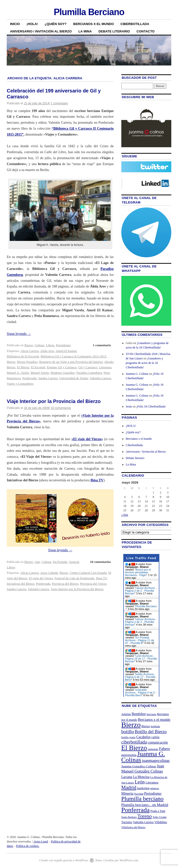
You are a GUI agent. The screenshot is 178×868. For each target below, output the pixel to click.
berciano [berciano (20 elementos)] (152, 714)
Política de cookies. (28, 846)
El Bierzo (23, 367)
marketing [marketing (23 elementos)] (143, 788)
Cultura (39, 345)
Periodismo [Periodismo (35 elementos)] (153, 793)
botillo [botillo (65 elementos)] (128, 732)
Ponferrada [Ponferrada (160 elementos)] (135, 810)
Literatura (105, 367)
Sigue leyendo (19, 334)
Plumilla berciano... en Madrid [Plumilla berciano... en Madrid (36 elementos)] (145, 805)
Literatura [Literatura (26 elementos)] (152, 782)
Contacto (145, 31)
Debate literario (114, 31)
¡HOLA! (32, 24)
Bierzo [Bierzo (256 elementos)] (131, 725)
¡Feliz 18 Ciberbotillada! (151, 406)
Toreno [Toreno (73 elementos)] (145, 816)
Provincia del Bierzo (65, 584)
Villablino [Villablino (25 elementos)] (161, 822)
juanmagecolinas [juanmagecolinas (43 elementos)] (156, 761)
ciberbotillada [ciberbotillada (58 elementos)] (134, 742)
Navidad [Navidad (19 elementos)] (139, 794)
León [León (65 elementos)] (140, 782)
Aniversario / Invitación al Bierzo (41, 31)
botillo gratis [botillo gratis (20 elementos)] (129, 737)
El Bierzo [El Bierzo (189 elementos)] (134, 748)
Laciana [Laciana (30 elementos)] (127, 777)
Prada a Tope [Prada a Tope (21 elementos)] (158, 811)
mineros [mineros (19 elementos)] (155, 788)
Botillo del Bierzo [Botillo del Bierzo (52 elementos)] (151, 732)
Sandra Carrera (48, 378)
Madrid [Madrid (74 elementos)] (129, 787)
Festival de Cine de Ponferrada (74, 578)
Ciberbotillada (135, 24)
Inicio (15, 24)
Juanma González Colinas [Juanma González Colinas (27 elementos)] (139, 766)
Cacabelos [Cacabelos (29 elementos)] (143, 737)
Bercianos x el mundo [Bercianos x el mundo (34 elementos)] (154, 720)
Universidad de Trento (74, 378)
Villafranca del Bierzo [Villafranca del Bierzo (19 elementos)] (133, 827)
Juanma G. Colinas (137, 374)
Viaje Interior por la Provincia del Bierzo (54, 401)
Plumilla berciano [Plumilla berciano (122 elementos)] (142, 799)
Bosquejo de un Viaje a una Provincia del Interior (71, 362)
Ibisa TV (101, 578)
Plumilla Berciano (89, 12)
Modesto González (63, 373)
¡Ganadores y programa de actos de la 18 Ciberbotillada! (144, 363)
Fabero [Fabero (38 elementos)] (165, 749)
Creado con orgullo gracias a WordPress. (64, 860)
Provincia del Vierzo (93, 584)
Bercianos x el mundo (94, 24)
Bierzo (29, 345)
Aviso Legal (41, 841)
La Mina (85, 31)
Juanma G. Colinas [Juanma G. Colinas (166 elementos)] (143, 757)
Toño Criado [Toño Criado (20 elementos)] (159, 817)
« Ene (125, 515)
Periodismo (63, 345)
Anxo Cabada (49, 573)
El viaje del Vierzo (41, 578)
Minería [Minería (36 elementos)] (127, 793)
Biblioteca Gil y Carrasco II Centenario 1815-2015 (73, 356)
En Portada (60, 562)
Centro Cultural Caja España (88, 573)
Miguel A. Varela (18, 373)
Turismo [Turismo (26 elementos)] (127, 822)
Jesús (129, 406)
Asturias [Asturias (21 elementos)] (126, 714)
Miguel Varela (40, 373)
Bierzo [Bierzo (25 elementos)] (146, 726)
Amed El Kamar (66, 351)
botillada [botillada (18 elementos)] (155, 726)
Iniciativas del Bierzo (21, 584)
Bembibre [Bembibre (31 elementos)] (139, 714)
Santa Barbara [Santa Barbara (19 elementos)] (129, 817)
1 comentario (59, 103)
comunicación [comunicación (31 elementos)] (158, 742)
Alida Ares (47, 351)
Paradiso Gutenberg (89, 373)
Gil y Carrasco (88, 367)
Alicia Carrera (30, 351)
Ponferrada (29, 378)
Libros (50, 345)
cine (37, 562)
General (74, 562)
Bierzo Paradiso (27, 362)
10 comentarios (61, 408)
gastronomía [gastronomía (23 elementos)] (129, 755)
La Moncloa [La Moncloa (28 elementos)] (141, 777)
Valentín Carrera (100, 378)
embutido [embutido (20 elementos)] (153, 749)
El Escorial (38, 367)
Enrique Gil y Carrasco (62, 367)
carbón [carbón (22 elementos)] (156, 737)
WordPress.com (129, 860)
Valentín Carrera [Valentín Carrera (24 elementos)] (143, 822)
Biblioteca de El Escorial (23, 356)
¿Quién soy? (55, 24)
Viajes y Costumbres (20, 384)
